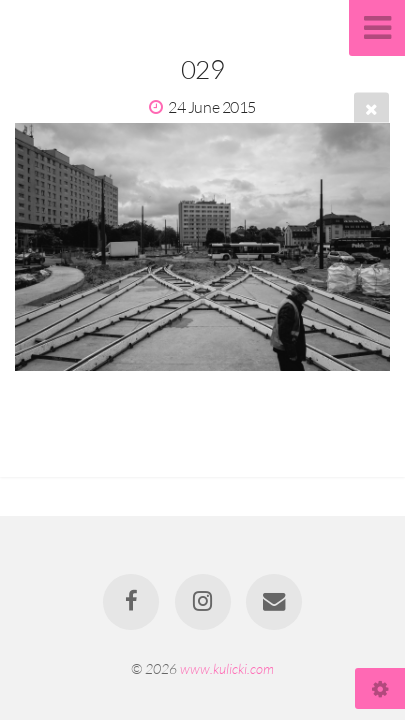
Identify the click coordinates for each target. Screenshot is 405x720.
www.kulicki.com (227, 668)
